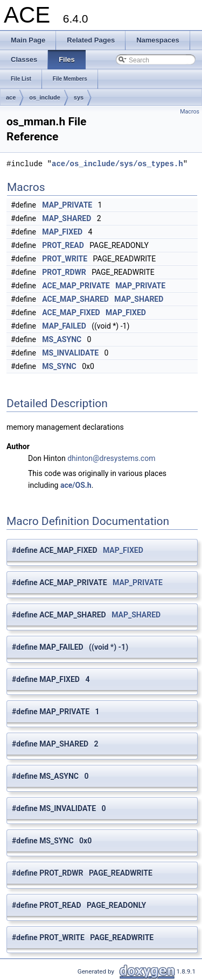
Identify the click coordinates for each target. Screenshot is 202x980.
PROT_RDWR (64, 272)
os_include (44, 97)
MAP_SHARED (67, 218)
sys (79, 97)
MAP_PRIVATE (67, 205)
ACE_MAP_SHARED (75, 299)
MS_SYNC (59, 366)
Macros (190, 112)
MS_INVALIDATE (70, 353)
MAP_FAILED (64, 326)
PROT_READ (63, 245)
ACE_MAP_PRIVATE (76, 286)
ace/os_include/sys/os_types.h (117, 164)
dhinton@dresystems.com (111, 458)
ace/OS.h (76, 485)
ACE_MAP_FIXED (71, 313)
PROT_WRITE (65, 259)
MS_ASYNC (62, 339)
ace (11, 97)
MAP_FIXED (62, 232)
